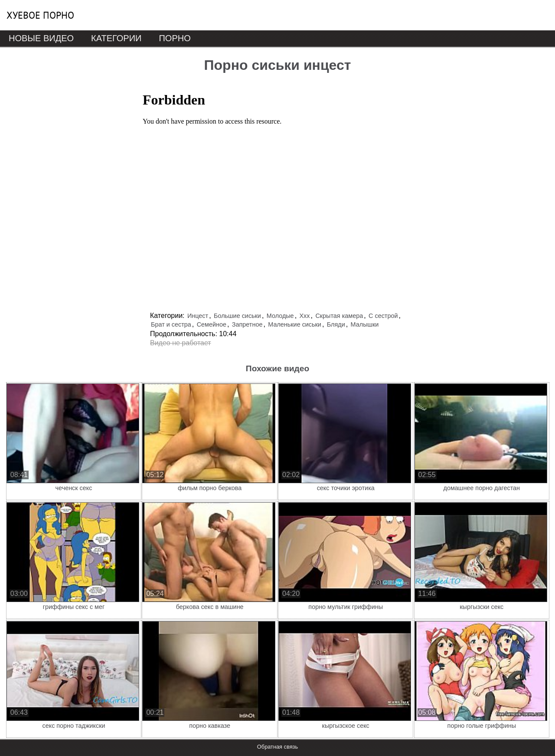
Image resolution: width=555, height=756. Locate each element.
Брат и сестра (171, 324)
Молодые (280, 316)
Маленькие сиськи (295, 324)
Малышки (365, 324)
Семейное (212, 324)
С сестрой (383, 316)
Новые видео (41, 38)
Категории (116, 38)
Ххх (305, 316)
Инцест (198, 316)
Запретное (247, 324)
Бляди (336, 324)
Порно (175, 38)
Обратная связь (277, 747)
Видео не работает (181, 343)
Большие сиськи (237, 316)
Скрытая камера (339, 316)
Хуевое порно (40, 15)
